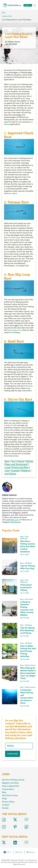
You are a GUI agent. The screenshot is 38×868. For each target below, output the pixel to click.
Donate (5, 808)
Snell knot (28, 386)
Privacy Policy (8, 802)
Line (7, 471)
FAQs (5, 799)
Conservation (8, 789)
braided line (9, 425)
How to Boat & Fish (11, 786)
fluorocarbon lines (15, 330)
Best (7, 461)
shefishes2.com (12, 520)
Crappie (15, 471)
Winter (30, 461)
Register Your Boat (10, 783)
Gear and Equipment (16, 464)
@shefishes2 (16, 522)
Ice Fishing (10, 474)
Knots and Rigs (20, 467)
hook (7, 168)
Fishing (20, 461)
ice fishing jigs (14, 237)
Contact (6, 805)
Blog (4, 13)
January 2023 (7, 16)
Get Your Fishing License (13, 780)
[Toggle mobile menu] (35, 5)
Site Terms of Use (10, 795)
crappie (14, 193)
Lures (8, 467)
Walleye (26, 471)
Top (13, 461)
